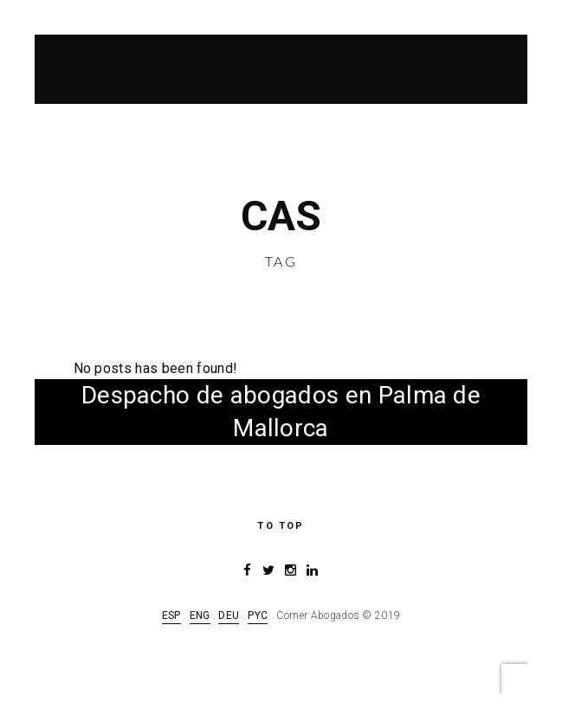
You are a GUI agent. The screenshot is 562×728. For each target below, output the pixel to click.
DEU (229, 615)
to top (281, 526)
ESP (171, 615)
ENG (200, 615)
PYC (258, 615)
